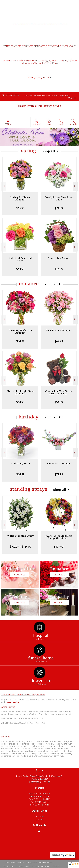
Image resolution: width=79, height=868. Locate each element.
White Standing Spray (20, 536)
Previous (4, 186)
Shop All (49, 151)
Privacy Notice (23, 866)
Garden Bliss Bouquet (59, 464)
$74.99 (59, 208)
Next (75, 186)
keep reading (13, 702)
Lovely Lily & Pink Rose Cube (59, 198)
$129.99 (59, 547)
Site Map (56, 866)
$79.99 (59, 474)
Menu (8, 124)
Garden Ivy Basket (59, 258)
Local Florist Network (41, 866)
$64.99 (20, 402)
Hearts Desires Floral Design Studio (40, 106)
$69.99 (20, 208)
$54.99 (59, 402)
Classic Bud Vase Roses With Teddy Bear (59, 392)
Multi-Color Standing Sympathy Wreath (59, 537)
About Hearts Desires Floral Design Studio (23, 695)
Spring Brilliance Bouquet (20, 198)
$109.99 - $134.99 (20, 547)
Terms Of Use (9, 866)
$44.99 (20, 269)
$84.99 (20, 341)
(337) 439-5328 (13, 95)
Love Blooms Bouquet (59, 330)
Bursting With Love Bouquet (20, 332)
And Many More (20, 464)
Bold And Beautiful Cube (20, 259)
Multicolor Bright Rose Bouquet (20, 392)
